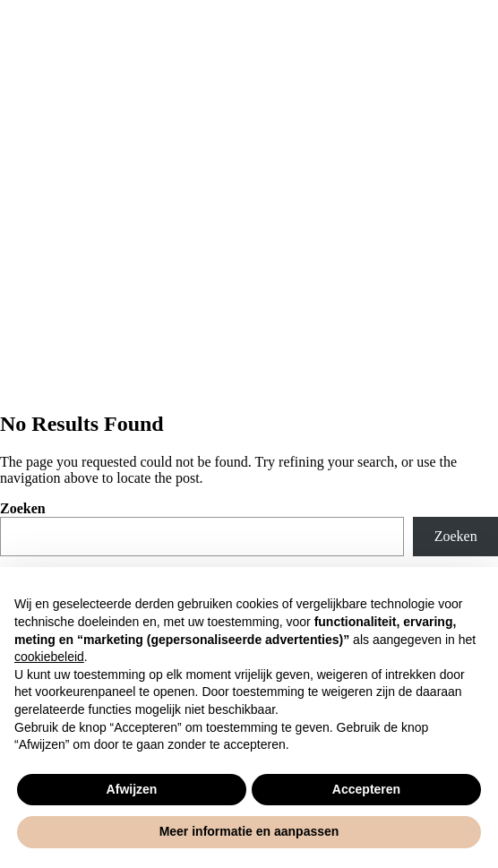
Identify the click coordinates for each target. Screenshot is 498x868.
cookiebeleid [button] (49, 657)
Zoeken (23, 508)
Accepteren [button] (366, 789)
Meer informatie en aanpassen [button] (249, 831)
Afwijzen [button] (132, 789)
